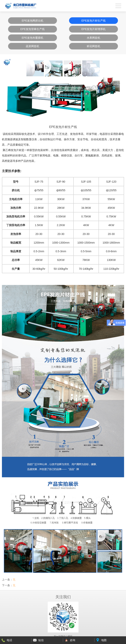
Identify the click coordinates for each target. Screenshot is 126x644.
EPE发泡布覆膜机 (33, 38)
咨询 (73, 640)
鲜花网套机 (93, 46)
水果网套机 (93, 38)
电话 (9, 640)
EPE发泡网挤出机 (33, 21)
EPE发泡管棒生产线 (33, 29)
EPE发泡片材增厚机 (93, 29)
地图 (104, 640)
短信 (41, 640)
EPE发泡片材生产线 (93, 21)
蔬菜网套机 (33, 46)
